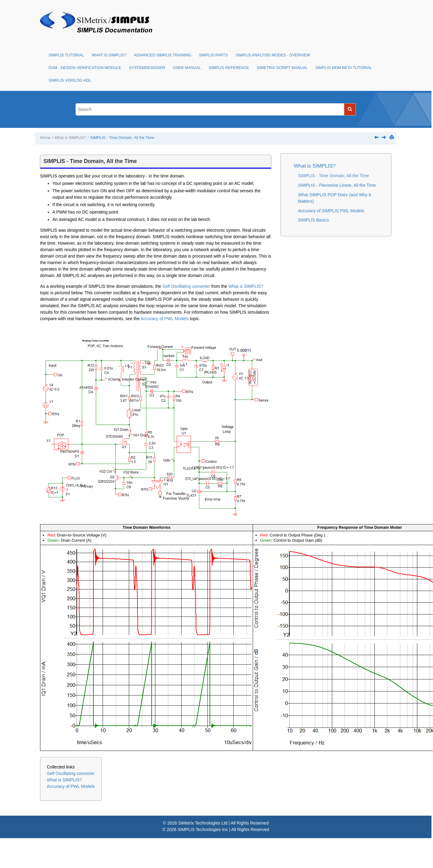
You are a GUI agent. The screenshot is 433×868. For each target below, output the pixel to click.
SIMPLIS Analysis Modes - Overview (273, 55)
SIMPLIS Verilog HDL (70, 80)
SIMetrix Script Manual (282, 68)
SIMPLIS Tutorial (66, 55)
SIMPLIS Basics (313, 220)
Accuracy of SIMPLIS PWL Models (331, 211)
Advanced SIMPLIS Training (163, 55)
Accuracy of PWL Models (165, 319)
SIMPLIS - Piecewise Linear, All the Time (337, 185)
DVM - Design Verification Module (85, 68)
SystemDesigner (147, 68)
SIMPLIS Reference (229, 68)
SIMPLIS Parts (213, 55)
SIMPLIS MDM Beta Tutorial (343, 68)
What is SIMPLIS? (109, 55)
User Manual (187, 68)
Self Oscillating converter (186, 286)
